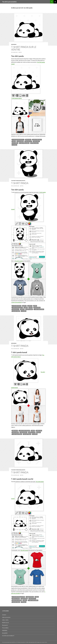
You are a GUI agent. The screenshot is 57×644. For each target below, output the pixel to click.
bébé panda (28, 140)
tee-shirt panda (35, 143)
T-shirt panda (20, 183)
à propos (4, 615)
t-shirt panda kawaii (24, 143)
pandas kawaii (29, 309)
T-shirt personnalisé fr (21, 642)
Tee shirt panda (19, 261)
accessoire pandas (17, 306)
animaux (30, 306)
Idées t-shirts (5, 620)
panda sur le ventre (17, 600)
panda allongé (16, 599)
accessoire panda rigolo (18, 140)
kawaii (26, 308)
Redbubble (14, 44)
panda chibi (39, 431)
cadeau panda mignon (24, 431)
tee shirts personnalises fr (18, 181)
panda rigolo (28, 141)
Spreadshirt (5, 633)
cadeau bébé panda (37, 140)
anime (35, 306)
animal (24, 306)
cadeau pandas (30, 597)
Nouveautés (5, 625)
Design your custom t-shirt (42, 642)
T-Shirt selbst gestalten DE (31, 642)
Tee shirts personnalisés (9, 2)
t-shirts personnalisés (17, 302)
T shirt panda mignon (16, 98)
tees (21, 52)
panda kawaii (20, 141)
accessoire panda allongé (18, 597)
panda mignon (24, 432)
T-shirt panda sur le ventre (24, 48)
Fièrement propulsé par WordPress (9, 642)
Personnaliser (5, 628)
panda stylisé (32, 432)
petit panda (15, 143)
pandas (22, 309)
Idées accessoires (6, 617)
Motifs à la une (6, 623)
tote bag (15, 145)
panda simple (36, 141)
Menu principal (55, 2)
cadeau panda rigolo (17, 308)
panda (14, 141)
